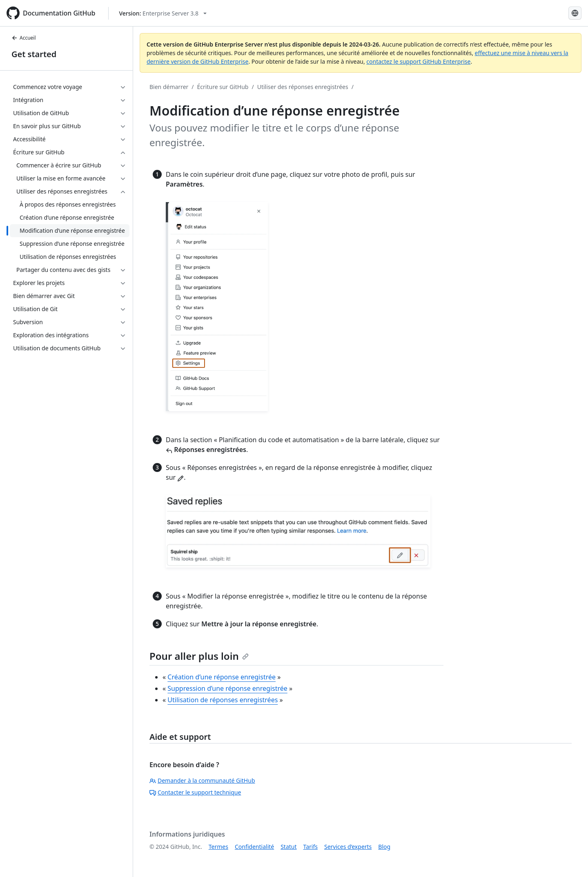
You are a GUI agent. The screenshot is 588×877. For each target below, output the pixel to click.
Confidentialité (254, 847)
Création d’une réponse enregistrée (222, 677)
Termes (218, 847)
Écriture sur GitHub (223, 87)
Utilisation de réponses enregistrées (223, 700)
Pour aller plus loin (199, 656)
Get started (34, 54)
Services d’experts (348, 847)
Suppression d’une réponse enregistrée (227, 688)
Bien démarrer (169, 87)
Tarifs (311, 847)
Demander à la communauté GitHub (202, 780)
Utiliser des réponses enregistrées (303, 87)
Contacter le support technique (195, 792)
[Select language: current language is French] (575, 13)
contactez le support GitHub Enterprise (418, 61)
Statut (288, 847)
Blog (384, 847)
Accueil (24, 38)
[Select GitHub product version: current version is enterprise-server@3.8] (163, 13)
